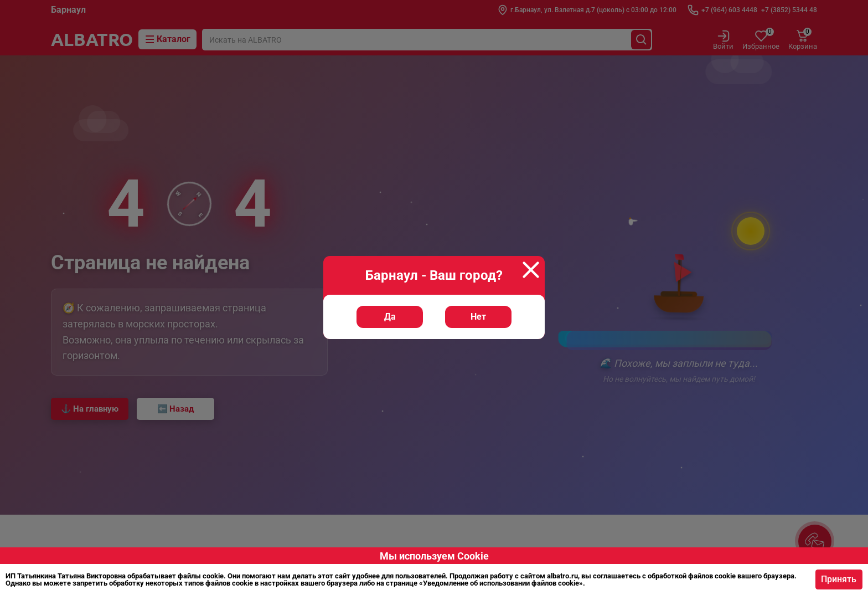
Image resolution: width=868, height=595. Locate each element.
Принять (836, 579)
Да (391, 335)
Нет (478, 335)
